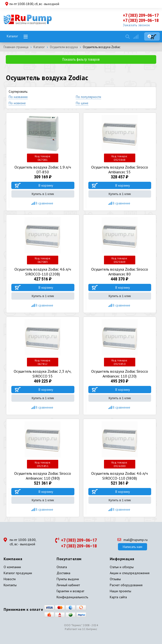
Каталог (12, 36)
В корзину (46, 185)
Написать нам (133, 547)
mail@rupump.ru (133, 540)
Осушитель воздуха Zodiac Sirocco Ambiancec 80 (120, 272)
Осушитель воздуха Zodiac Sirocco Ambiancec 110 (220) (120, 374)
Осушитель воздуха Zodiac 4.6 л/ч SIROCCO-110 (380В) (120, 476)
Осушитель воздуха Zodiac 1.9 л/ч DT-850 (43, 169)
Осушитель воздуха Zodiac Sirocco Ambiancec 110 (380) (43, 476)
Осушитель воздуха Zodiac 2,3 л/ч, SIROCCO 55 (43, 374)
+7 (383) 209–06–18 (141, 20)
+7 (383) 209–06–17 (141, 15)
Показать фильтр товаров (81, 59)
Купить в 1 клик (43, 194)
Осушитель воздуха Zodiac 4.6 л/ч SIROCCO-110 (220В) (43, 272)
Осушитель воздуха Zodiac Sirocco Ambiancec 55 (120, 169)
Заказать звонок (136, 25)
